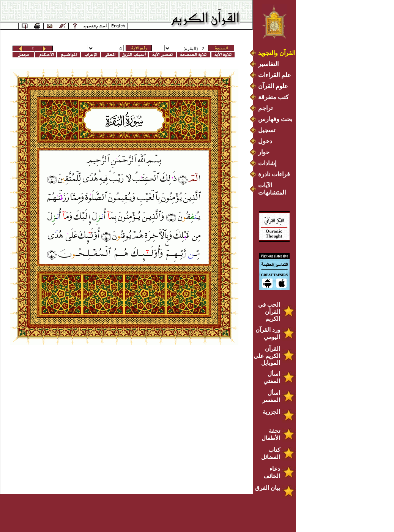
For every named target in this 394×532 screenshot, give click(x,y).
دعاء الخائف (272, 472)
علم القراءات (275, 75)
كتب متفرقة (273, 97)
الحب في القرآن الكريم (269, 312)
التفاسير (268, 64)
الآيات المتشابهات (272, 189)
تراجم (265, 108)
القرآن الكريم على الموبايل (267, 356)
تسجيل (267, 130)
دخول (265, 141)
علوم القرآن (273, 86)
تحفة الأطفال (271, 434)
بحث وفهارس (277, 119)
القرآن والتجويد (277, 53)
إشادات (267, 163)
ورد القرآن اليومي (268, 333)
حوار (264, 152)
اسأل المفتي (272, 377)
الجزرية (271, 412)
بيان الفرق (268, 488)
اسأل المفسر (271, 396)
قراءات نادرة (274, 174)
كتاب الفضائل (271, 453)
